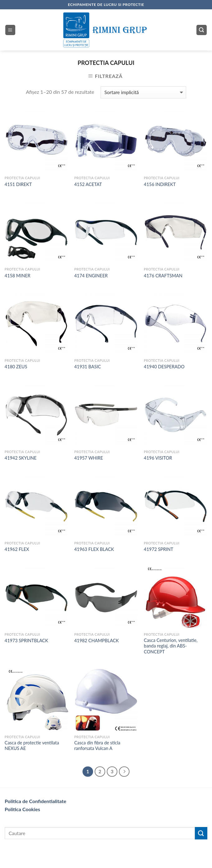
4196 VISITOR (158, 458)
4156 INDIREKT (160, 184)
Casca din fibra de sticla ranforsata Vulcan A (97, 746)
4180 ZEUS (16, 367)
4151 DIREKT (18, 184)
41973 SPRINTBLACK (26, 641)
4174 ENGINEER (91, 276)
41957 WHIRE (88, 458)
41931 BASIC (87, 367)
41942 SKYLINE (21, 458)
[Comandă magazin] (143, 92)
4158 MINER (18, 276)
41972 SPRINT (158, 549)
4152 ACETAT (88, 184)
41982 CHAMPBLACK (96, 641)
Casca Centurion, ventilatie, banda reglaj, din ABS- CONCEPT (171, 646)
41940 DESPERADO (164, 367)
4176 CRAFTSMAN (163, 276)
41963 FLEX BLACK (94, 549)
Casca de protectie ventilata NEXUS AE (32, 746)
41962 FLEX (17, 549)
